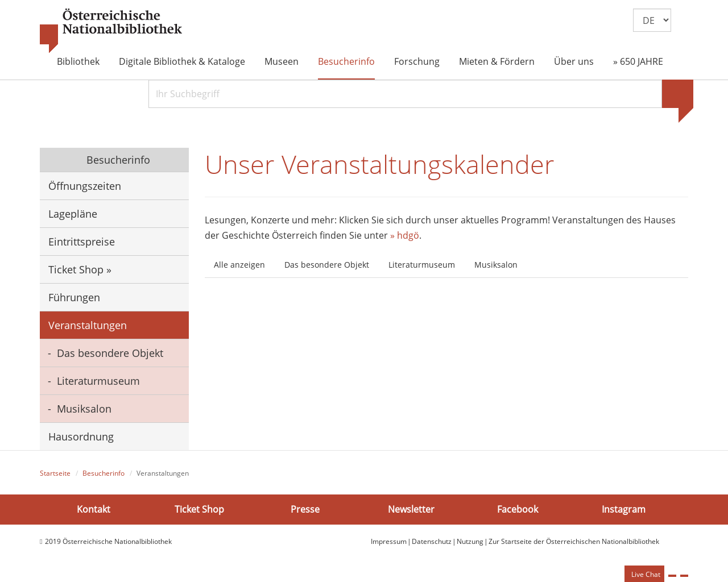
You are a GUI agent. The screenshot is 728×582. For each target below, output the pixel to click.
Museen (282, 61)
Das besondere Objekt (110, 353)
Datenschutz (432, 541)
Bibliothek (78, 61)
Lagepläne (73, 214)
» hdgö (405, 235)
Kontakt (94, 509)
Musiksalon (84, 409)
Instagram (624, 509)
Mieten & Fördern (497, 61)
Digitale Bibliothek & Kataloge (182, 61)
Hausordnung (81, 436)
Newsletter (411, 509)
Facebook (518, 509)
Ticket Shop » (80, 269)
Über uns (574, 61)
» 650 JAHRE (638, 61)
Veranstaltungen (88, 325)
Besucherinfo (346, 61)
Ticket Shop (199, 509)
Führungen (74, 297)
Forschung (417, 61)
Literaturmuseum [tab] (422, 265)
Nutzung (470, 541)
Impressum (389, 541)
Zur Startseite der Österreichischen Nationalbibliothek (574, 541)
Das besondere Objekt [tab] (327, 265)
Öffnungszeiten (85, 186)
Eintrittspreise (82, 242)
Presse (305, 509)
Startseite (55, 473)
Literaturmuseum (98, 381)
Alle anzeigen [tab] (239, 265)
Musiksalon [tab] (496, 265)
